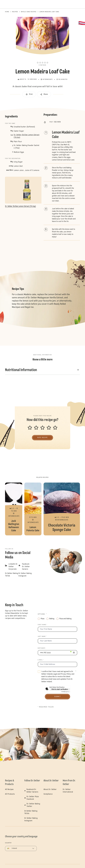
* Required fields (46, 707)
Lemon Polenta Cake (33, 509)
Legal (55, 674)
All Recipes (9, 789)
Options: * (42, 614)
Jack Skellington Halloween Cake (14, 509)
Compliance (48, 794)
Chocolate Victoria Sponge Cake (62, 509)
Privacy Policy (66, 674)
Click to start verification (60, 689)
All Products (10, 794)
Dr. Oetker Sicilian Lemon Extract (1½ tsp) (27, 136)
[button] (42, 59)
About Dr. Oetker (50, 789)
